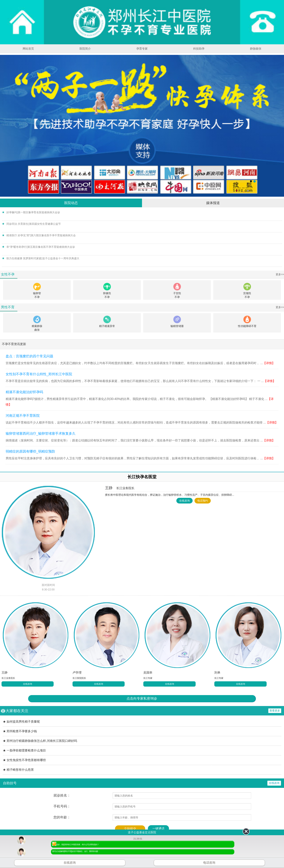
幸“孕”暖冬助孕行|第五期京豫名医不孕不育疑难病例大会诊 (41, 247)
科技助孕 (199, 49)
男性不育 (8, 307)
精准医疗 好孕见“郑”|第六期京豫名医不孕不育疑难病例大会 (41, 235)
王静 (120, 488)
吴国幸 (148, 673)
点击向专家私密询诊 (142, 698)
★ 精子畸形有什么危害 (18, 770)
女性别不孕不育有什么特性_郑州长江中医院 (39, 374)
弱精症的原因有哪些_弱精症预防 (30, 451)
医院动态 (71, 203)
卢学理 (77, 673)
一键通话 (158, 828)
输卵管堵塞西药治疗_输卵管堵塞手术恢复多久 (41, 434)
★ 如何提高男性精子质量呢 (21, 722)
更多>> (280, 274)
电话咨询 (209, 863)
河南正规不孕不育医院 (23, 416)
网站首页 (28, 49)
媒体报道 (213, 203)
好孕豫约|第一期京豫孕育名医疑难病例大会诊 (33, 212)
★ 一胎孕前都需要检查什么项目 (24, 750)
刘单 (217, 673)
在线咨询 (184, 501)
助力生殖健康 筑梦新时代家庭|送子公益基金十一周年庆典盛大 (43, 258)
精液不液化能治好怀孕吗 (24, 392)
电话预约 (203, 501)
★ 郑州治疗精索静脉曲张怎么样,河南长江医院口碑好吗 (40, 741)
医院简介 (85, 49)
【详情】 (269, 363)
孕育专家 (142, 49)
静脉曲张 (256, 49)
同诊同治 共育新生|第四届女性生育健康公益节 (34, 224)
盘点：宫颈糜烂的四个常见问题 (29, 356)
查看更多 (275, 711)
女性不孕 (8, 274)
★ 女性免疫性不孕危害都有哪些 (24, 760)
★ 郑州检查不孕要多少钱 (20, 731)
